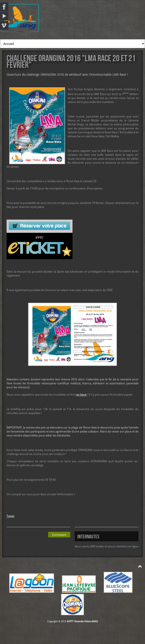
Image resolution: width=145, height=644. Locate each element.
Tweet (10, 516)
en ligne (82, 395)
